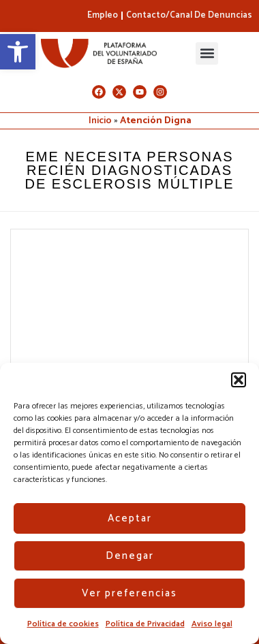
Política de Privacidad (145, 624)
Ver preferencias (129, 593)
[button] (18, 52)
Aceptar (130, 518)
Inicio (100, 121)
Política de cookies (63, 624)
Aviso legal (212, 624)
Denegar (130, 556)
